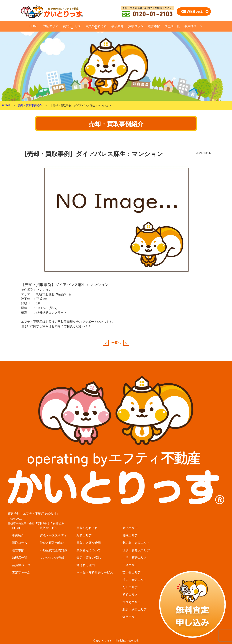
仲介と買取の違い (52, 543)
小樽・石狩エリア (135, 558)
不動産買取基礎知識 (53, 550)
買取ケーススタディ (53, 535)
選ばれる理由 (86, 565)
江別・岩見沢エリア (136, 550)
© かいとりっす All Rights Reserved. (116, 641)
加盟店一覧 (172, 26)
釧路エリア (130, 617)
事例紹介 (118, 26)
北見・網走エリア (135, 610)
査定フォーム (21, 572)
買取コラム (136, 26)
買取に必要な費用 (89, 543)
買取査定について (89, 550)
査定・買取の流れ (89, 558)
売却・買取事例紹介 (30, 105)
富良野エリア (132, 602)
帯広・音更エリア (135, 580)
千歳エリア (130, 565)
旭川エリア (130, 587)
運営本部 (154, 26)
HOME (34, 26)
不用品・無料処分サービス (95, 572)
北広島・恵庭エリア (136, 543)
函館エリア (130, 595)
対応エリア (51, 26)
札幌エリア (130, 535)
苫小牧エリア (132, 572)
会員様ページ (193, 26)
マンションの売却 (52, 558)
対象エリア (84, 535)
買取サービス (72, 26)
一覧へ (116, 343)
